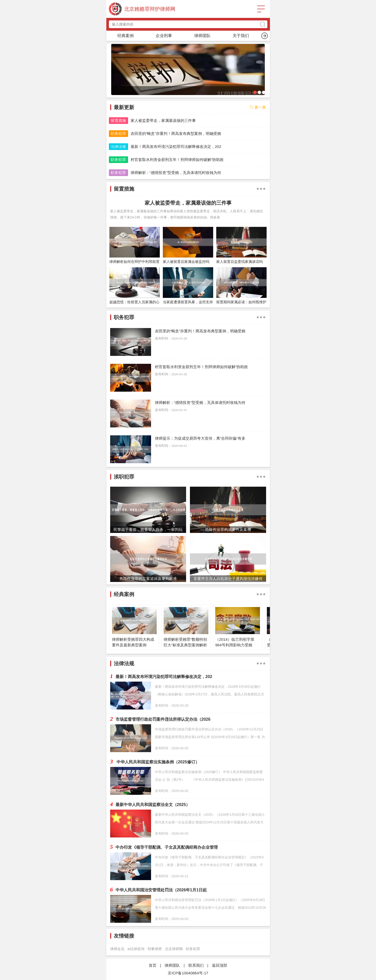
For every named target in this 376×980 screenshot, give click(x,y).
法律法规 (118, 147)
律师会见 (117, 949)
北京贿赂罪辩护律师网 (150, 9)
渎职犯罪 (241, 36)
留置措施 (202, 36)
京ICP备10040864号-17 (188, 973)
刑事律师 (155, 949)
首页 (126, 36)
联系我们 (196, 965)
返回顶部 (220, 965)
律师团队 (172, 965)
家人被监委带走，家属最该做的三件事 (188, 203)
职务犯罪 (164, 36)
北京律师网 (174, 949)
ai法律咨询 (136, 949)
